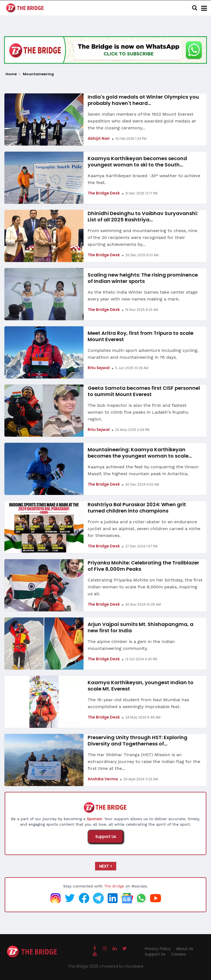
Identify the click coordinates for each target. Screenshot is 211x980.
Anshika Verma (103, 779)
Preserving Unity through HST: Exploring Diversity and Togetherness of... (138, 740)
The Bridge (114, 886)
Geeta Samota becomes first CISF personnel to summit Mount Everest (144, 391)
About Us (185, 949)
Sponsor (95, 819)
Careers (178, 954)
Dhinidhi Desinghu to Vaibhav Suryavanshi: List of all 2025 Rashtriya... (143, 216)
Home (13, 74)
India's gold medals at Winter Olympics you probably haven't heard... (143, 100)
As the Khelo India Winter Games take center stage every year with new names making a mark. (143, 296)
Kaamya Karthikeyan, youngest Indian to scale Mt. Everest (141, 686)
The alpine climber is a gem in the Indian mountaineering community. (131, 645)
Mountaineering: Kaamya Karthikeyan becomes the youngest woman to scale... (140, 453)
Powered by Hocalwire (123, 966)
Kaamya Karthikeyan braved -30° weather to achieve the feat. (144, 179)
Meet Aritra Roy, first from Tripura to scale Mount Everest (141, 336)
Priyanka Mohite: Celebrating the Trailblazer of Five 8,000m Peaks (143, 566)
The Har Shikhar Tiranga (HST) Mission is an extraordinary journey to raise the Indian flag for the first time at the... (144, 762)
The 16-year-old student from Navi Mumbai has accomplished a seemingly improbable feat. (138, 703)
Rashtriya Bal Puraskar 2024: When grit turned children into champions (137, 508)
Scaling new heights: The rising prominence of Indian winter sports (143, 278)
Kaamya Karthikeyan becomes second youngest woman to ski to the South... (137, 162)
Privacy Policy (158, 949)
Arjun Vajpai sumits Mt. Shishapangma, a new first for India (141, 627)
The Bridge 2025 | (85, 966)
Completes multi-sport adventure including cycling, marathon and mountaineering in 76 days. (143, 354)
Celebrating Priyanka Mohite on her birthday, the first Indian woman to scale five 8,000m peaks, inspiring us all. (145, 587)
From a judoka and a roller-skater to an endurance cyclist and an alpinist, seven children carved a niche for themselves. (144, 529)
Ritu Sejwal (99, 368)
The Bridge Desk (104, 193)
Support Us (106, 837)
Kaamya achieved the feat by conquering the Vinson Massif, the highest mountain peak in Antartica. (143, 470)
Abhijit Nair (99, 138)
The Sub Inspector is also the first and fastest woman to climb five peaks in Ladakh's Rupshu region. (138, 412)
